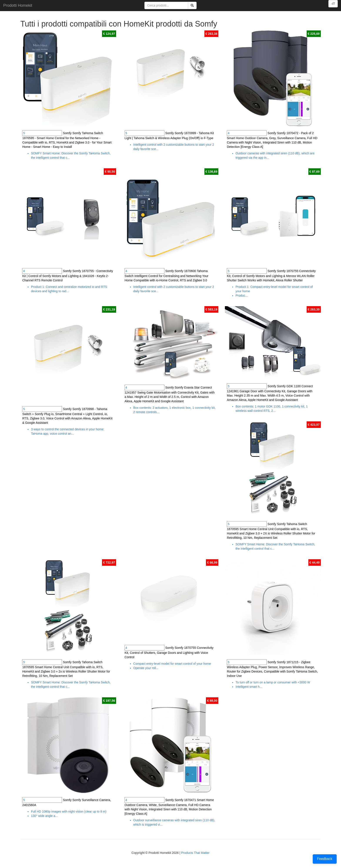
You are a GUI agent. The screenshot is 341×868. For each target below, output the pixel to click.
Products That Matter (195, 853)
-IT (333, 4)
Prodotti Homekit (18, 5)
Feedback (325, 859)
